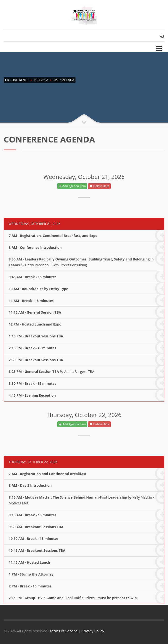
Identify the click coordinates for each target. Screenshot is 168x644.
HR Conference (17, 80)
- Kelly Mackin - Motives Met (86, 498)
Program (41, 80)
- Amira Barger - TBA (86, 372)
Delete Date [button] (99, 186)
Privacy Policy (93, 631)
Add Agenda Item (72, 186)
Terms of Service (63, 631)
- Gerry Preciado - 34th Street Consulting (86, 260)
